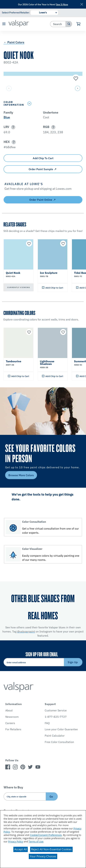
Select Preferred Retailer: (16, 13)
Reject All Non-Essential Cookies (51, 849)
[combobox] (58, 24)
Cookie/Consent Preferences (46, 835)
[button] (4, 24)
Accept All (21, 849)
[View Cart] (79, 24)
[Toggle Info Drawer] (54, 104)
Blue (7, 117)
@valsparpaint (26, 631)
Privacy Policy (16, 841)
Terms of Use (36, 841)
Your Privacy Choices (43, 856)
